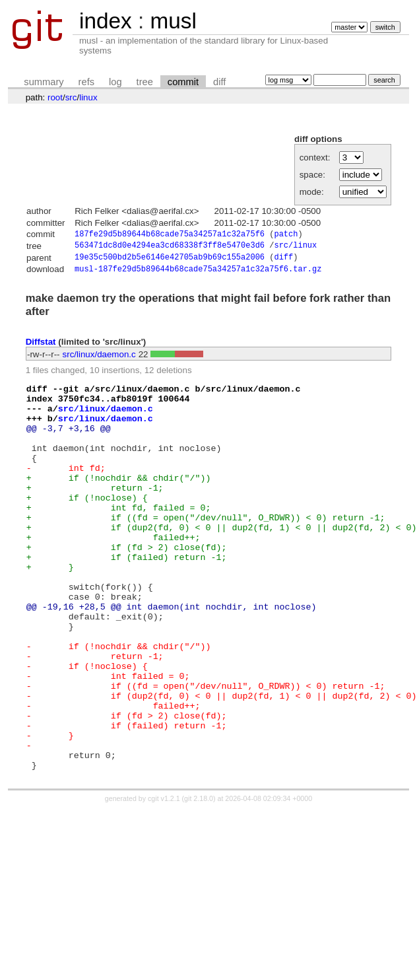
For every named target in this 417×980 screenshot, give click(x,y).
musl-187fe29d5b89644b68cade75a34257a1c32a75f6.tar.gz (198, 273)
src (71, 97)
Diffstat (41, 346)
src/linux (295, 247)
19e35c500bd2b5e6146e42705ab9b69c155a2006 (170, 261)
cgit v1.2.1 (164, 880)
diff (219, 82)
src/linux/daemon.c (99, 358)
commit (183, 82)
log (115, 82)
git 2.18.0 (199, 880)
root (55, 97)
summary (44, 82)
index (106, 21)
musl (173, 21)
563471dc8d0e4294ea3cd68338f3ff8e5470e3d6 (170, 247)
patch (286, 235)
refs (86, 82)
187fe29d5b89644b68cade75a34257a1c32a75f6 (170, 235)
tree (145, 82)
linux (88, 97)
